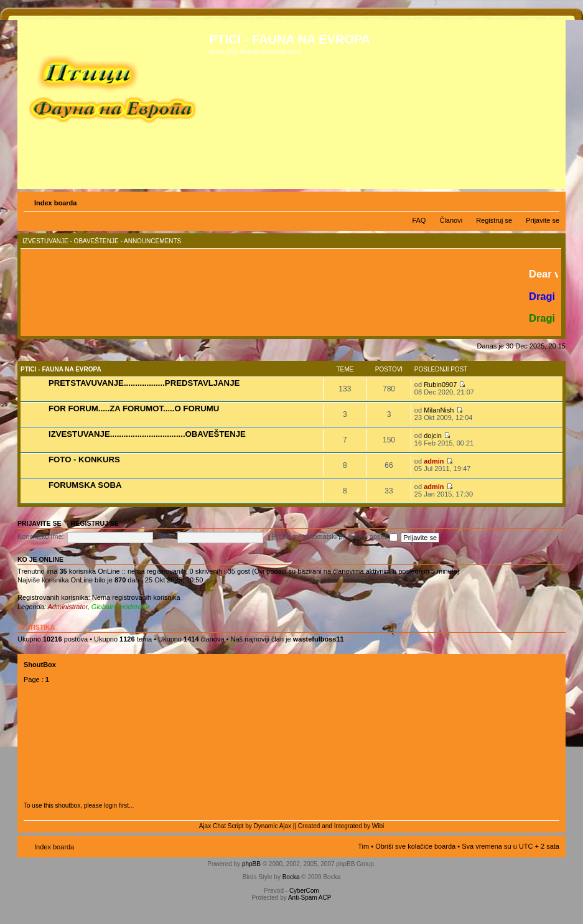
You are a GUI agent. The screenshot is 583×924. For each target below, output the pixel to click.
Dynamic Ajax (273, 826)
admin (434, 461)
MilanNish (439, 410)
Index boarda (55, 203)
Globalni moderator (121, 607)
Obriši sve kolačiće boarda (415, 846)
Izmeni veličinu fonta (550, 200)
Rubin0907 (440, 385)
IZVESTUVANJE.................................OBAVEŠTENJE (147, 434)
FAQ (419, 220)
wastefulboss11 (319, 639)
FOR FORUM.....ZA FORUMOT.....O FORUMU (134, 408)
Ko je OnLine (40, 559)
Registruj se (494, 220)
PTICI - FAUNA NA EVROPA (61, 369)
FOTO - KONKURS (84, 460)
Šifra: (166, 536)
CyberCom (304, 891)
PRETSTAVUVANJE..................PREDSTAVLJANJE (144, 383)
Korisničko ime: (41, 536)
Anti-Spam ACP (310, 898)
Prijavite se (543, 220)
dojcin (433, 436)
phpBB (251, 864)
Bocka (291, 877)
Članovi (451, 220)
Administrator (68, 607)
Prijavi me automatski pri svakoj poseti (335, 536)
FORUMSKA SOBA (85, 485)
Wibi (378, 826)
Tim (363, 846)
